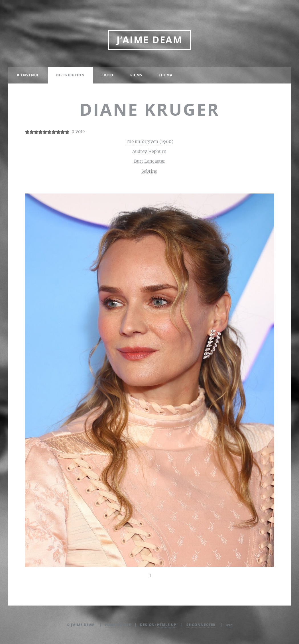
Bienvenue (28, 75)
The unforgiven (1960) (149, 142)
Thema (166, 75)
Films (136, 75)
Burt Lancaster (149, 161)
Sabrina (149, 171)
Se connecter (201, 625)
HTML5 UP (167, 625)
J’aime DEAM (149, 40)
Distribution (70, 75)
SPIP (229, 625)
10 (67, 132)
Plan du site (118, 625)
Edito (108, 75)
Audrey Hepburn (149, 152)
